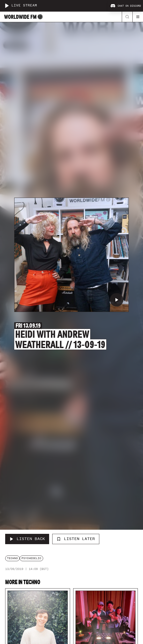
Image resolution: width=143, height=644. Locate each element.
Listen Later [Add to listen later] (76, 539)
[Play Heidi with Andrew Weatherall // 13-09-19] (117, 300)
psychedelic (31, 558)
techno (12, 558)
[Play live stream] (7, 6)
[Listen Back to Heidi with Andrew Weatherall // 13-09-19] (27, 539)
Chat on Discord (126, 6)
